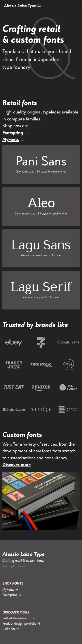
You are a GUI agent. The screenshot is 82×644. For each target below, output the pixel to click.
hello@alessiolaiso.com (19, 619)
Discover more (17, 465)
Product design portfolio (19, 624)
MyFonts (11, 140)
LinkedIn (9, 629)
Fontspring (13, 133)
